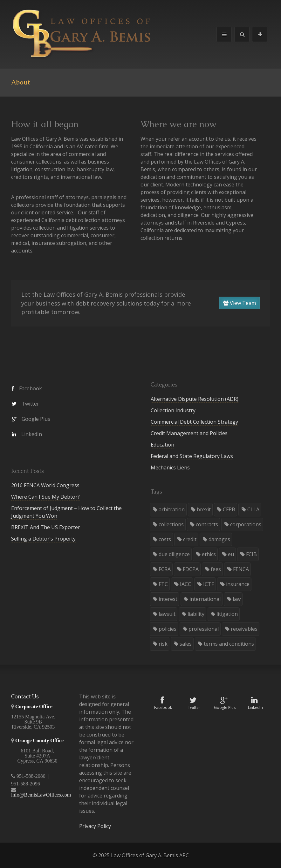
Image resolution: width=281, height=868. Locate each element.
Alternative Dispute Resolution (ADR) (195, 399)
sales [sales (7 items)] (186, 644)
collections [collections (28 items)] (171, 524)
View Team (240, 303)
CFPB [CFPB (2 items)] (229, 509)
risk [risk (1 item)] (163, 644)
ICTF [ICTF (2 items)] (209, 584)
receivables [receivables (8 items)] (244, 629)
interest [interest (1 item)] (168, 599)
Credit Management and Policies (189, 433)
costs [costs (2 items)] (165, 539)
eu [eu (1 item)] (231, 554)
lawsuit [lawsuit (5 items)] (167, 614)
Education (162, 445)
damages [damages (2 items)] (219, 539)
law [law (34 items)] (237, 599)
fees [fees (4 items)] (216, 569)
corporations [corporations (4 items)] (246, 524)
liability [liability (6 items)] (196, 614)
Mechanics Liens (170, 468)
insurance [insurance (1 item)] (238, 584)
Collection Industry (173, 410)
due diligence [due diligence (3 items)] (174, 554)
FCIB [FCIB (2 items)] (251, 554)
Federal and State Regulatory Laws (192, 456)
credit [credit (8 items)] (190, 539)
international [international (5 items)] (205, 599)
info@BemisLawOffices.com (41, 795)
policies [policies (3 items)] (168, 629)
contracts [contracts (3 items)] (207, 524)
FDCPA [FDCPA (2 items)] (191, 569)
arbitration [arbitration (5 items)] (172, 509)
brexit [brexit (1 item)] (204, 509)
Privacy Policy (95, 826)
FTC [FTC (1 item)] (163, 584)
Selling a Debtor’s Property (43, 539)
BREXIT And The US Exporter (46, 527)
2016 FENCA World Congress (45, 485)
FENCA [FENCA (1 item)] (241, 569)
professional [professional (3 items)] (204, 629)
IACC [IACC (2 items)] (185, 584)
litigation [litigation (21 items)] (227, 614)
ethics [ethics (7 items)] (209, 554)
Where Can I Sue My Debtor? (45, 497)
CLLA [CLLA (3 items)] (253, 509)
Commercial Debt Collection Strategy (194, 422)
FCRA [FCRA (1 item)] (165, 569)
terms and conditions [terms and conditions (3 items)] (229, 644)
